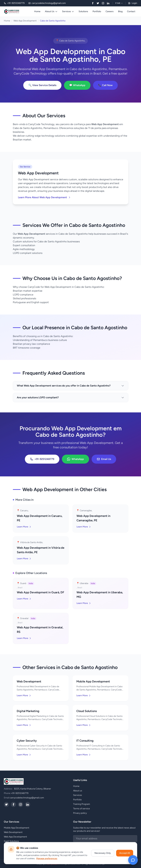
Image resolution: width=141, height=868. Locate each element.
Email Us (104, 459)
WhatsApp (75, 459)
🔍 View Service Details (42, 85)
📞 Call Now (105, 85)
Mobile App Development (17, 828)
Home (37, 11)
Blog (120, 11)
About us (78, 791)
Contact (131, 11)
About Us (51, 11)
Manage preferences (47, 858)
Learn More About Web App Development (44, 197)
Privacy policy (80, 813)
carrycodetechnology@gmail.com (27, 798)
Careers (110, 11)
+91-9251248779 (42, 459)
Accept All (125, 853)
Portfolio (97, 11)
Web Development (13, 832)
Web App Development (25, 21)
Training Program (82, 804)
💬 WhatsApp (77, 85)
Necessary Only (103, 853)
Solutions (83, 11)
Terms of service (81, 809)
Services (68, 11)
